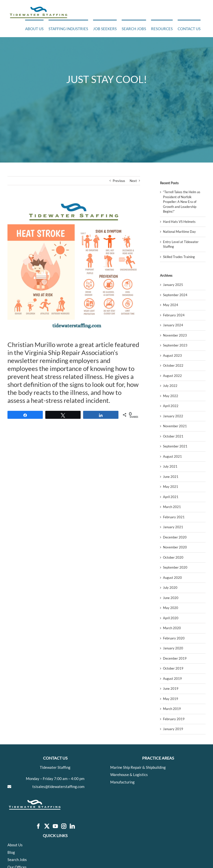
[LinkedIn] (72, 826)
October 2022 (173, 365)
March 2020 (172, 628)
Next (133, 181)
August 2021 (172, 456)
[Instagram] (64, 826)
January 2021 (173, 527)
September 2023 (175, 345)
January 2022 (173, 416)
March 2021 (172, 507)
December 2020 (175, 537)
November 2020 (175, 547)
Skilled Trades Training (179, 257)
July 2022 (170, 386)
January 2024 (173, 325)
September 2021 (175, 446)
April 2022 (171, 406)
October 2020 (173, 557)
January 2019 (173, 729)
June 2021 (171, 477)
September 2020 (175, 567)
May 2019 (171, 699)
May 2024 (171, 305)
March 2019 (172, 709)
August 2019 (172, 679)
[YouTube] (55, 826)
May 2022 (171, 396)
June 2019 (171, 689)
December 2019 (175, 658)
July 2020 (170, 588)
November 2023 (175, 335)
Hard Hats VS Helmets (179, 222)
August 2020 (172, 578)
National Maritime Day (179, 232)
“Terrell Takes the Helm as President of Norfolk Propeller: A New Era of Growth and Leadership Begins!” (182, 202)
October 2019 (173, 668)
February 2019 (174, 719)
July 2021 (170, 466)
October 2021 (173, 436)
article (104, 345)
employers (84, 360)
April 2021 (171, 497)
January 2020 (173, 648)
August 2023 (172, 355)
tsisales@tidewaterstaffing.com (58, 786)
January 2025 (173, 285)
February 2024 (174, 315)
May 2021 (171, 487)
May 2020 (171, 608)
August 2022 (172, 376)
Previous (119, 181)
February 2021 (174, 517)
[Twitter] (47, 826)
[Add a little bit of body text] (74, 267)
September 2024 (175, 295)
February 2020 (174, 638)
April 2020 (171, 618)
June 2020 (171, 598)
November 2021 (175, 426)
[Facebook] (38, 826)
